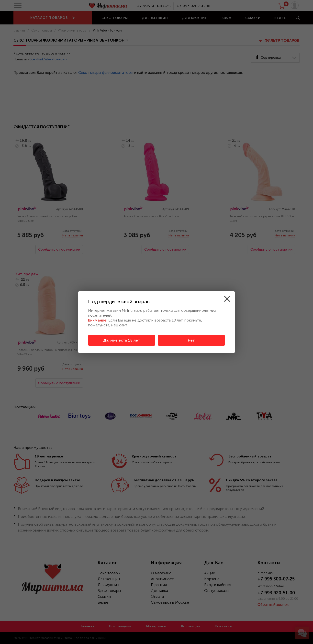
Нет (191, 340)
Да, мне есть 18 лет (122, 340)
